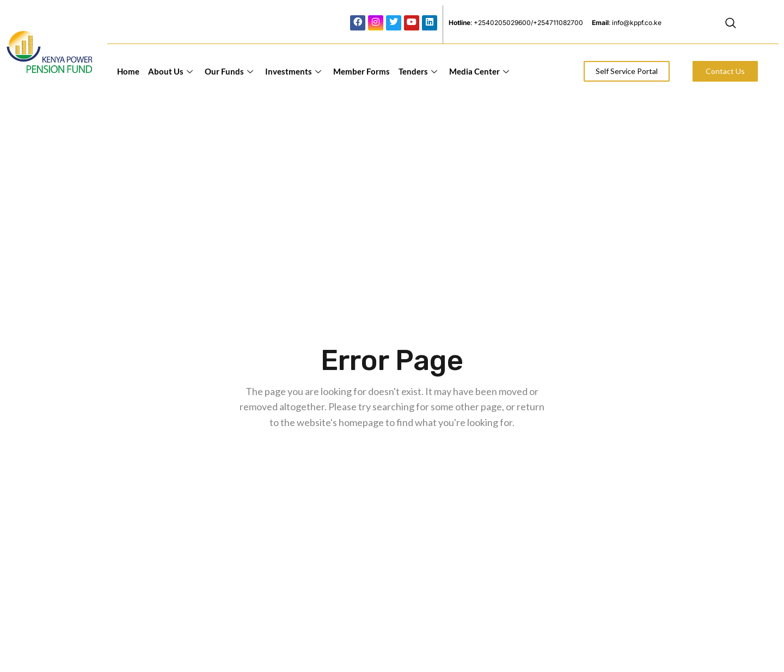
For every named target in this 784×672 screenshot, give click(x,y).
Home (128, 71)
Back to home (394, 460)
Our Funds (229, 71)
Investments (293, 71)
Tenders (418, 71)
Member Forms (362, 71)
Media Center (479, 71)
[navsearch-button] (731, 24)
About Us (170, 71)
